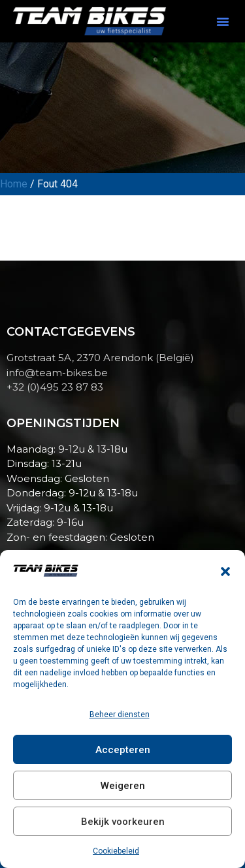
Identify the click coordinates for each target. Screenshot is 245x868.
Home (14, 184)
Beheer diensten (120, 715)
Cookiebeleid (116, 851)
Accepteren (123, 750)
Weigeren (123, 786)
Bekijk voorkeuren (123, 822)
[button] (225, 571)
